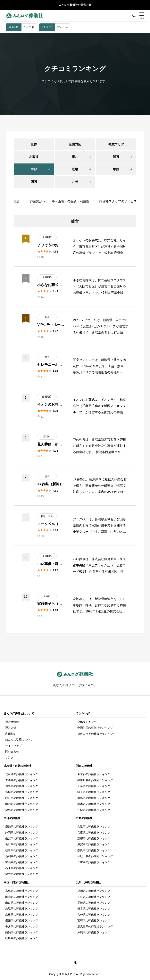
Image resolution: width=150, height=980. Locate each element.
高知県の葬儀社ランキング (22, 932)
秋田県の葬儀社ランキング (22, 798)
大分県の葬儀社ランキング (94, 915)
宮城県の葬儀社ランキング (22, 792)
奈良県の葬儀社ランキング (94, 850)
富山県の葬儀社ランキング (22, 862)
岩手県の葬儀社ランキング (22, 786)
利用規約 (11, 734)
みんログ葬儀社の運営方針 (75, 5)
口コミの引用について (19, 740)
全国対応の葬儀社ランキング (95, 728)
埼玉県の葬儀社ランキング (94, 792)
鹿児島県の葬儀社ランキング (95, 926)
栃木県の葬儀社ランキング (94, 804)
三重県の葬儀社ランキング (94, 862)
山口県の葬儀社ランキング (22, 903)
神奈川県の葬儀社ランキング (95, 780)
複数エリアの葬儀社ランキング (96, 734)
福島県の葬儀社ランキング (22, 810)
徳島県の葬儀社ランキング (22, 938)
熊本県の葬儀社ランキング (94, 909)
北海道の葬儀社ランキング (22, 774)
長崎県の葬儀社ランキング (94, 903)
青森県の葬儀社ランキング (22, 780)
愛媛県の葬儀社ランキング (22, 920)
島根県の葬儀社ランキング (22, 915)
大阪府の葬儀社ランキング (94, 826)
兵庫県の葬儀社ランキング (94, 833)
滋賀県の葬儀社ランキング (94, 844)
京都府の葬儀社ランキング (94, 838)
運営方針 (11, 728)
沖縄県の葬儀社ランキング (94, 932)
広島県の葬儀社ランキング (22, 891)
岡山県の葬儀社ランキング (22, 897)
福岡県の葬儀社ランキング (94, 891)
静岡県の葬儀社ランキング (22, 833)
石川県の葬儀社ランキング (22, 868)
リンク (9, 757)
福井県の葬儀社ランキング (22, 874)
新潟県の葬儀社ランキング (22, 856)
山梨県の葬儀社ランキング (22, 838)
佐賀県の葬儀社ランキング (94, 897)
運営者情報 (12, 722)
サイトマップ (13, 746)
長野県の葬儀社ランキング (22, 844)
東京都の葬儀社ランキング (94, 774)
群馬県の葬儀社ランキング (94, 798)
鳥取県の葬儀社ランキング (22, 909)
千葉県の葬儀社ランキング (94, 786)
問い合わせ (12, 752)
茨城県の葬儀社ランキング (94, 810)
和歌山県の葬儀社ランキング (95, 856)
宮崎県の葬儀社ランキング (94, 920)
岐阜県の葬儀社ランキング (22, 850)
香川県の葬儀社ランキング (22, 926)
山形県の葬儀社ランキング (22, 804)
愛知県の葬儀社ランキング (22, 826)
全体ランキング (87, 722)
